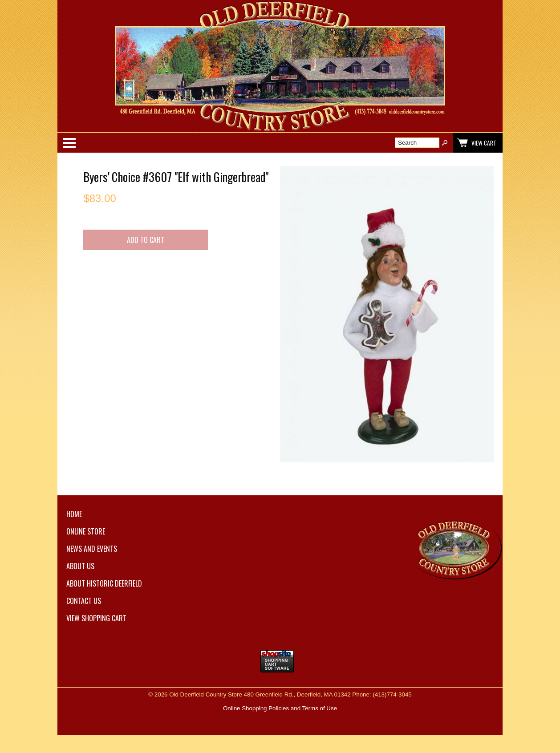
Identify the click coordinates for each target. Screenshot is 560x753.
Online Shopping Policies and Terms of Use (280, 708)
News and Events (92, 549)
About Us (80, 566)
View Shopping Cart (96, 618)
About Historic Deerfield (104, 583)
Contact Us (84, 601)
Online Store (86, 531)
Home (74, 514)
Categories (69, 143)
